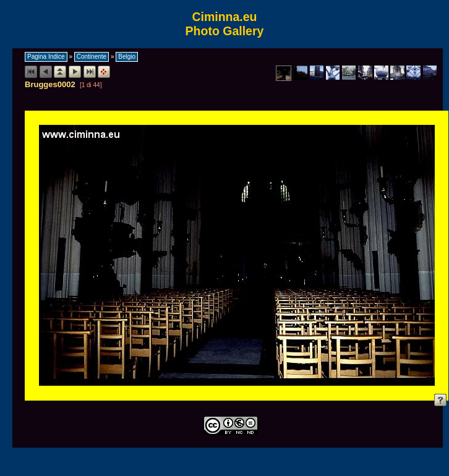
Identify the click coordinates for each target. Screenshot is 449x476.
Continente (92, 57)
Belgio (127, 57)
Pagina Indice (46, 57)
